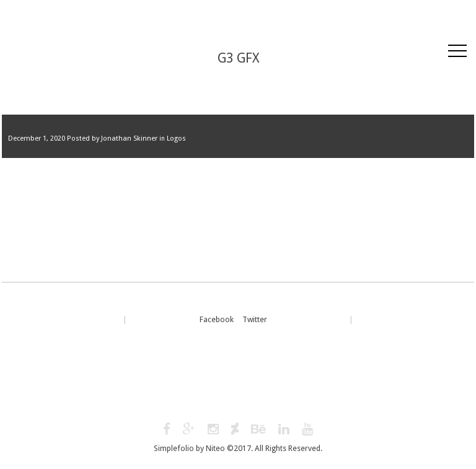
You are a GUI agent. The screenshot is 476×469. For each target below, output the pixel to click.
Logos (176, 138)
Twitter (255, 319)
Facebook (217, 319)
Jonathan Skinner (129, 138)
